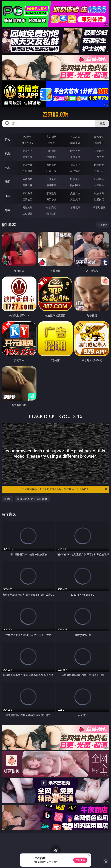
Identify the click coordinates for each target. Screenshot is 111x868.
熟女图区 (75, 185)
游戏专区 (99, 137)
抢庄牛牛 (99, 143)
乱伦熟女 (75, 171)
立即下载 (80, 860)
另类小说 (51, 199)
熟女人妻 (27, 157)
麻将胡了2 (27, 143)
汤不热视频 (99, 207)
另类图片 (99, 185)
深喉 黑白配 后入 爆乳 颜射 (32, 499)
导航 (8, 210)
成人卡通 (75, 165)
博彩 (8, 139)
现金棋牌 (75, 143)
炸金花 (51, 143)
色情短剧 (51, 213)
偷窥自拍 (27, 179)
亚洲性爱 (27, 165)
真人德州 (51, 137)
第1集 (7, 499)
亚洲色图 (51, 179)
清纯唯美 (51, 185)
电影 (8, 168)
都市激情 (27, 193)
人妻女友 (75, 193)
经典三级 (51, 171)
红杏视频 (27, 213)
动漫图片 (99, 179)
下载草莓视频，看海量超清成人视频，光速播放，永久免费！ (65, 489)
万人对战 (75, 137)
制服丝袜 (27, 171)
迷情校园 (27, 199)
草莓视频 (75, 207)
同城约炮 (27, 207)
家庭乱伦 (51, 193)
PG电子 (28, 137)
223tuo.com (55, 115)
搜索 (102, 123)
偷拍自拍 (51, 165)
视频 (8, 153)
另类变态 (99, 171)
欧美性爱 (99, 165)
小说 (8, 196)
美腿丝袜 (27, 185)
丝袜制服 (51, 157)
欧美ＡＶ (75, 151)
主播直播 (75, 157)
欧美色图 (75, 179)
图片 (8, 182)
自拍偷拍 (51, 151)
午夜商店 (51, 207)
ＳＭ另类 (99, 157)
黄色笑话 (75, 199)
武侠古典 (99, 193)
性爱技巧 (99, 199)
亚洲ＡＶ (27, 151)
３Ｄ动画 (99, 151)
